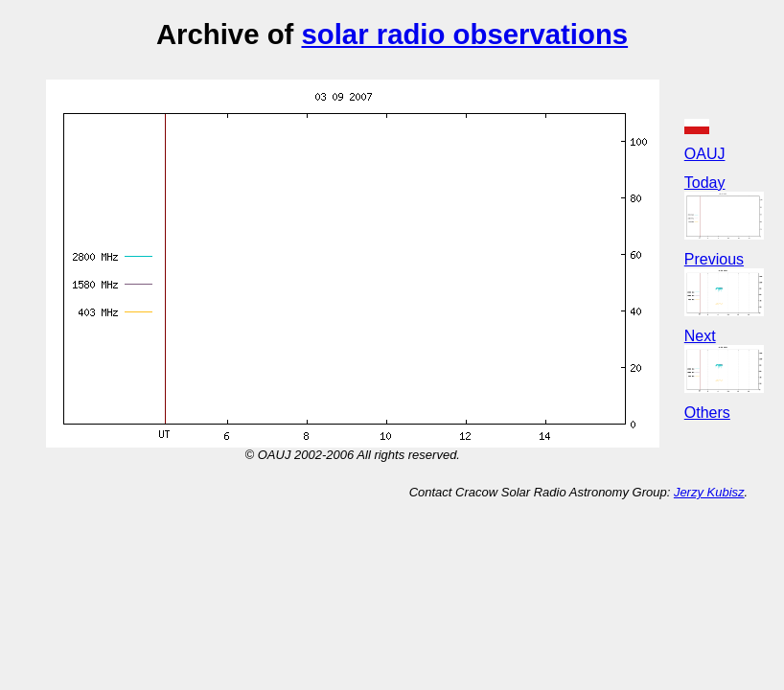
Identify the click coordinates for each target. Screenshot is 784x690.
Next (700, 336)
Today (705, 183)
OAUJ (705, 154)
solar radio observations (464, 34)
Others (707, 413)
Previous (714, 259)
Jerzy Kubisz (709, 492)
